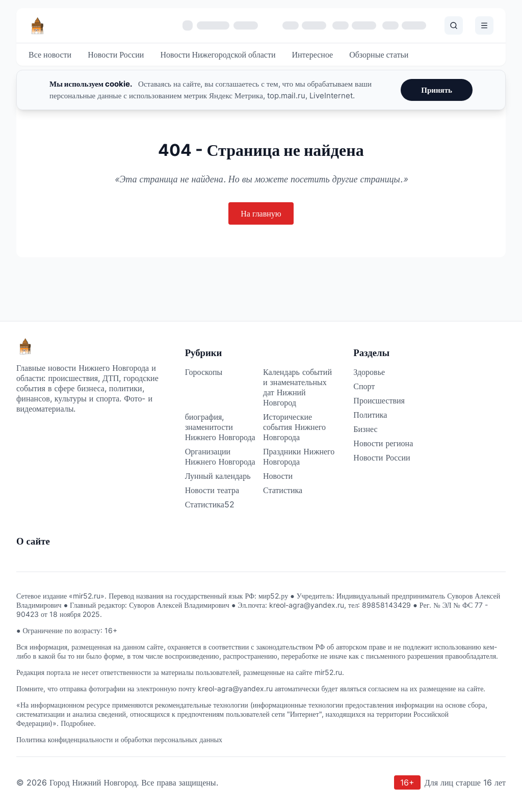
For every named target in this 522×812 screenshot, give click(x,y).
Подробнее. (78, 723)
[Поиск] (454, 25)
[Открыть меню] (484, 25)
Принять (437, 90)
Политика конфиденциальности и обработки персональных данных (119, 739)
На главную (261, 213)
